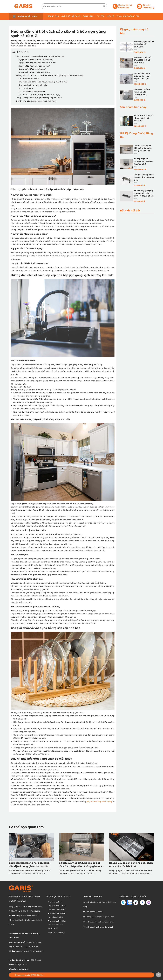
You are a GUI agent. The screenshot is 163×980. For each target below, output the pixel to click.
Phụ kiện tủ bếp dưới (57, 910)
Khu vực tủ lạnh (26, 88)
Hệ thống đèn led (55, 917)
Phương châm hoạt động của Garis (99, 917)
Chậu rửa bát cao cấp (128, 16)
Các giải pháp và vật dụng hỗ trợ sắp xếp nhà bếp (39, 98)
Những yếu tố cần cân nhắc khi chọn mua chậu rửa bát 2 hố (131, 865)
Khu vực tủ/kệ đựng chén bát (32, 91)
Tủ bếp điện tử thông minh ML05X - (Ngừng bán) (144, 161)
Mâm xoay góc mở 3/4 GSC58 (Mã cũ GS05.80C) (142, 60)
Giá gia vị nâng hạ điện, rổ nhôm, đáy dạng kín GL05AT (143, 148)
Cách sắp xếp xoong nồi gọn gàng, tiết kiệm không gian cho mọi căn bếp (30, 865)
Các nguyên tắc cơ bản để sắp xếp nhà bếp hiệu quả (40, 56)
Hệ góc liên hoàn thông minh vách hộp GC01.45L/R (142, 76)
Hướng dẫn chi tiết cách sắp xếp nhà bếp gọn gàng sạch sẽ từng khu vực (50, 75)
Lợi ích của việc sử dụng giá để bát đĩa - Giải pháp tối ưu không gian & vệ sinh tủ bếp (81, 865)
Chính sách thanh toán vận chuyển (99, 927)
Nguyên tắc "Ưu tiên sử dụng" (32, 69)
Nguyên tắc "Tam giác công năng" (34, 66)
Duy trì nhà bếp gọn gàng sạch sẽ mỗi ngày (36, 101)
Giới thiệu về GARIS (71, 16)
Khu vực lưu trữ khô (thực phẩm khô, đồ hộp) (39, 95)
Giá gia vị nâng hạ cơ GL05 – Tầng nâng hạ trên (144, 177)
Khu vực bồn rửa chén (29, 79)
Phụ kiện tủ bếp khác (57, 921)
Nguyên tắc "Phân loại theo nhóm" (34, 72)
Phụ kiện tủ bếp (55, 902)
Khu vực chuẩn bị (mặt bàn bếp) (33, 85)
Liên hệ (111, 16)
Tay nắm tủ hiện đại (56, 932)
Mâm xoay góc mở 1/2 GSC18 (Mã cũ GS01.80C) (144, 44)
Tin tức (101, 16)
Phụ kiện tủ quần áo (57, 913)
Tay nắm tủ (53, 929)
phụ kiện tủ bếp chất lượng (99, 802)
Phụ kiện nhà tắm (56, 925)
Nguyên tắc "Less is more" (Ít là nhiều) (36, 60)
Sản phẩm (89, 16)
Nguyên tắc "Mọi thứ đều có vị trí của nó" (37, 63)
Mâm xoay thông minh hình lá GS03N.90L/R (142, 92)
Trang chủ (53, 16)
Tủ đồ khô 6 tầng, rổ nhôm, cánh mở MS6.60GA (143, 118)
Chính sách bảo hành (93, 912)
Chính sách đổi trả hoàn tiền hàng (98, 922)
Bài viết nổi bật (130, 210)
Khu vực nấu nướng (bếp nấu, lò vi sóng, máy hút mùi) (43, 82)
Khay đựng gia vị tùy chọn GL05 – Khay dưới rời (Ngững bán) (144, 193)
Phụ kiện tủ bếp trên (57, 906)
